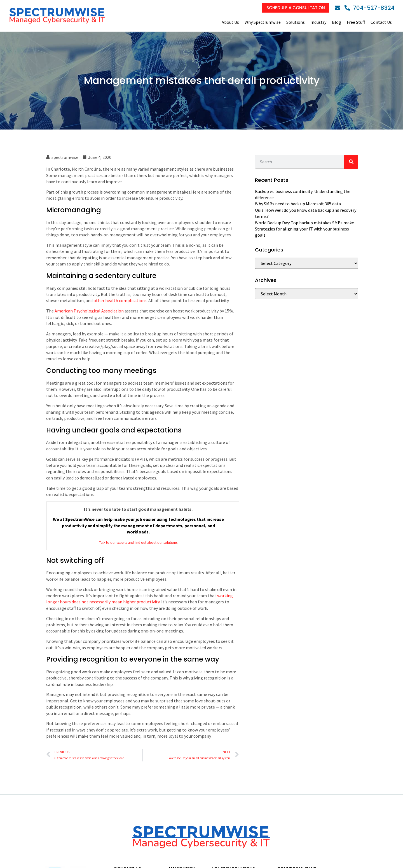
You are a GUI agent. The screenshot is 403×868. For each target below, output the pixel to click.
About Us (230, 22)
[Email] (339, 8)
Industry (318, 22)
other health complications (120, 300)
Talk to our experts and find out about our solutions (138, 543)
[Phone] (370, 8)
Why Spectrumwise (263, 22)
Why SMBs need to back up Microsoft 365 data (298, 204)
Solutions (296, 22)
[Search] (351, 162)
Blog (337, 22)
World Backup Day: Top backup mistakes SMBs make (304, 223)
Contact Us (381, 22)
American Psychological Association (89, 311)
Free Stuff (356, 22)
